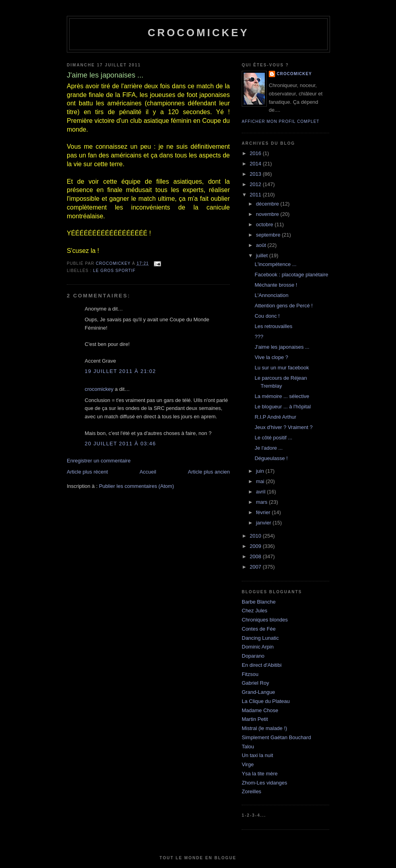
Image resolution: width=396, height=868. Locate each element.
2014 (256, 164)
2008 (256, 556)
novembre (268, 214)
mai (261, 481)
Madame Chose (260, 710)
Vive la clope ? (271, 357)
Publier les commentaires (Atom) (137, 486)
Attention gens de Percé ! (283, 306)
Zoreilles (251, 791)
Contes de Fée (259, 629)
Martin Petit (255, 719)
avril (261, 492)
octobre (265, 224)
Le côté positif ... (273, 438)
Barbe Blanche (259, 602)
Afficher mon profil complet (280, 121)
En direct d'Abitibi (262, 665)
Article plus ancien (209, 472)
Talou (248, 747)
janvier (264, 523)
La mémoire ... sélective (282, 396)
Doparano (253, 656)
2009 (256, 546)
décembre (268, 204)
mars (263, 502)
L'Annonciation (271, 295)
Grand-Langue (258, 692)
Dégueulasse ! (271, 458)
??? (259, 337)
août (262, 245)
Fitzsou (250, 674)
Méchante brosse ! (276, 285)
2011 (256, 195)
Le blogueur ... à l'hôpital (282, 407)
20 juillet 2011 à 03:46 (120, 444)
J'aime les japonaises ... (282, 347)
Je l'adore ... (268, 448)
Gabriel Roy (255, 683)
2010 (256, 536)
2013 (256, 174)
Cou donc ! (267, 316)
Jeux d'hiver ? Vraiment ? (283, 427)
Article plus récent (87, 472)
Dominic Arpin (258, 647)
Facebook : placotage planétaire (291, 275)
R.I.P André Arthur (275, 417)
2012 (256, 184)
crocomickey (198, 33)
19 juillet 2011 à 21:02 (120, 371)
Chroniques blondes (265, 620)
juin (261, 471)
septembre (269, 235)
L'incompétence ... (275, 264)
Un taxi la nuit (257, 755)
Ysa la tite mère (260, 774)
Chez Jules (254, 611)
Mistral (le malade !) (264, 728)
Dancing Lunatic (260, 638)
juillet (263, 255)
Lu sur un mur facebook (282, 368)
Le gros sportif (114, 271)
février (264, 512)
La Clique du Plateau (266, 701)
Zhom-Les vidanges (264, 783)
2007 (256, 567)
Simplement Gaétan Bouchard (276, 737)
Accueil (148, 472)
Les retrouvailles (273, 326)
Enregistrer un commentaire (99, 461)
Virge (248, 764)
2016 (256, 153)
